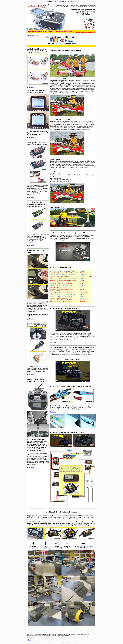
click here (79, 643)
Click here (29, 640)
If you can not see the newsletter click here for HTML (61, 1)
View (90, 277)
